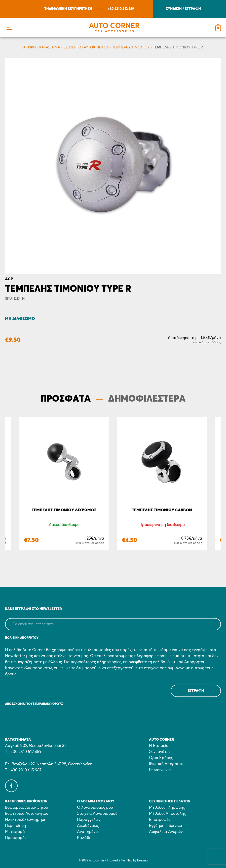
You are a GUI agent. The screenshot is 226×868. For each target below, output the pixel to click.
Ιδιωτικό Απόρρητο (166, 764)
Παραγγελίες (89, 820)
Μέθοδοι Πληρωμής (167, 807)
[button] (9, 28)
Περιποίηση (15, 826)
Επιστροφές (160, 820)
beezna (142, 861)
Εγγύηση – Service (165, 826)
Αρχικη (29, 47)
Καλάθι (84, 838)
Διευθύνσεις (88, 826)
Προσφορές (16, 838)
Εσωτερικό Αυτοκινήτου (86, 47)
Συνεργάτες (160, 752)
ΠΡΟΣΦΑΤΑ (66, 399)
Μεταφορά (15, 832)
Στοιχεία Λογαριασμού (97, 814)
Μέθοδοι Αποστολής (167, 814)
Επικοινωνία (160, 770)
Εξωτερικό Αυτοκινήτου (27, 807)
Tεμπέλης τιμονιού (131, 47)
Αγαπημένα (87, 832)
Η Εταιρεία (159, 746)
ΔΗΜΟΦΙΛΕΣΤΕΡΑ (147, 399)
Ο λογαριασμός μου (95, 807)
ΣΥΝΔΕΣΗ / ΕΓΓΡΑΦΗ (183, 9)
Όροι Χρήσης (161, 758)
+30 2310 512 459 (121, 9)
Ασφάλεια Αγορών (166, 832)
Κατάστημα (50, 47)
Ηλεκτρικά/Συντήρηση (26, 820)
